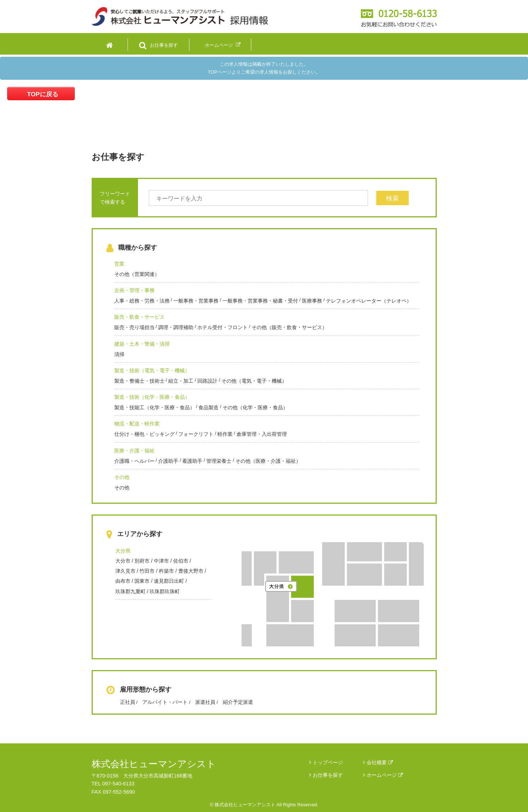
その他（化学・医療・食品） (255, 407)
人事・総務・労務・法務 (142, 301)
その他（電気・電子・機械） (254, 381)
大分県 (123, 551)
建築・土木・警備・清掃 (142, 344)
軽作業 (225, 434)
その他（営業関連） (137, 274)
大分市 (123, 561)
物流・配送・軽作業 (137, 424)
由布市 (123, 581)
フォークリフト (196, 434)
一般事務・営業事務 (196, 301)
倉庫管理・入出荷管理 (262, 434)
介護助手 (168, 461)
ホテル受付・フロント (222, 327)
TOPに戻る (42, 94)
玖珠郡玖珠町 (165, 591)
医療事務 (312, 301)
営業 (119, 264)
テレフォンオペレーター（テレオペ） (369, 301)
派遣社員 (205, 702)
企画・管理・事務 (134, 290)
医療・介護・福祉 (134, 451)
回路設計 (207, 381)
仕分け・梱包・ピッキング (144, 434)
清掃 (119, 354)
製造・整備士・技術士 (139, 381)
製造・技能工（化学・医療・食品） (155, 407)
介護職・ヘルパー (134, 461)
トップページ (328, 762)
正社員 (128, 702)
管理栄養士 (219, 461)
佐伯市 (181, 561)
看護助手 (192, 461)
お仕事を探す (328, 775)
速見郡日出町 (169, 581)
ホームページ (385, 775)
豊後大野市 (191, 571)
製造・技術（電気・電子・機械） (152, 370)
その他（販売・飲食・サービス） (289, 327)
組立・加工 (181, 381)
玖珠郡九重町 (130, 591)
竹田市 (147, 571)
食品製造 (208, 407)
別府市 (142, 561)
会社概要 (380, 762)
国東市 (142, 581)
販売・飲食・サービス (139, 317)
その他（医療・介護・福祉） (268, 461)
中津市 (161, 561)
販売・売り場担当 (134, 327)
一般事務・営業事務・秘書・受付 (260, 301)
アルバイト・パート (165, 702)
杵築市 (166, 571)
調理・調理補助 (176, 327)
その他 (122, 477)
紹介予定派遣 (238, 702)
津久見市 (125, 571)
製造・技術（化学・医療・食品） (152, 397)
